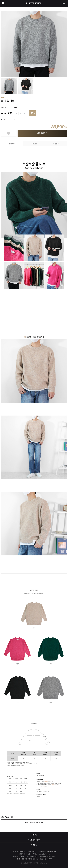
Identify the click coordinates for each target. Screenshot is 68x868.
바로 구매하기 (42, 133)
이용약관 (34, 835)
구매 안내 (34, 144)
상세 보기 (12, 144)
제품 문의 (56, 144)
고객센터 (34, 845)
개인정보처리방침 (34, 840)
